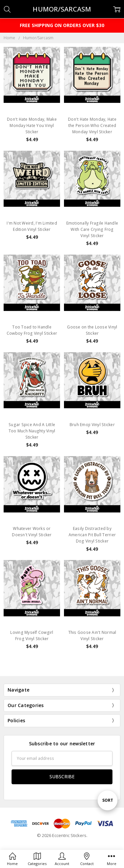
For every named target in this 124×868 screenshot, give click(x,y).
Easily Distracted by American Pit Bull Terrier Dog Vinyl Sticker (92, 535)
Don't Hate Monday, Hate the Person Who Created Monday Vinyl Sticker (92, 125)
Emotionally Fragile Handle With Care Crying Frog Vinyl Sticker (92, 229)
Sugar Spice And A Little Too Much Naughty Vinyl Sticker (32, 431)
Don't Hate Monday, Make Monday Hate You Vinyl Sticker (32, 125)
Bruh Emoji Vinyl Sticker (92, 425)
